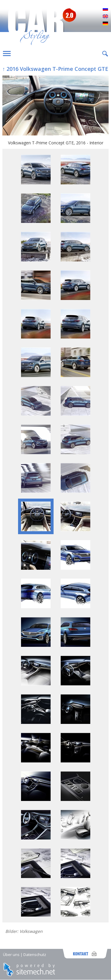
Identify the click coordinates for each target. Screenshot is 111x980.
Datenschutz (35, 955)
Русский (105, 9)
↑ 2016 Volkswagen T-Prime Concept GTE (55, 69)
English (105, 17)
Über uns (11, 955)
